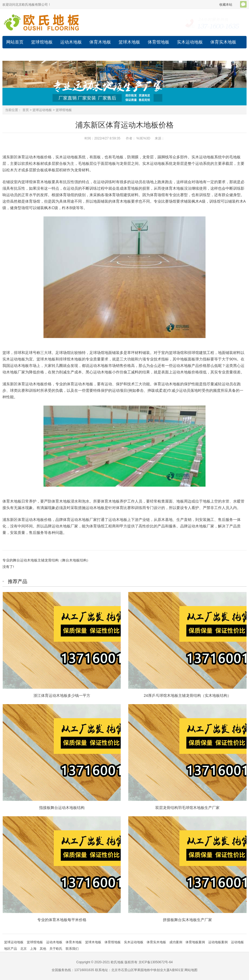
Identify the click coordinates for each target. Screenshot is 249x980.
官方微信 (243, 4)
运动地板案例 (218, 942)
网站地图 (191, 970)
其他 (43, 949)
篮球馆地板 (42, 42)
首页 (26, 110)
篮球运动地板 (42, 110)
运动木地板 (71, 42)
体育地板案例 (195, 942)
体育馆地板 (159, 42)
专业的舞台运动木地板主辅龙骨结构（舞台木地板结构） (46, 560)
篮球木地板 (129, 42)
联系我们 (72, 949)
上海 (33, 949)
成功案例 (40, 54)
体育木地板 (100, 42)
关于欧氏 (56, 949)
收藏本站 (226, 5)
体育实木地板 (223, 42)
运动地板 (15, 54)
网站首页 (15, 42)
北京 (23, 949)
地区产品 (11, 949)
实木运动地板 (190, 42)
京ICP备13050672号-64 (156, 962)
